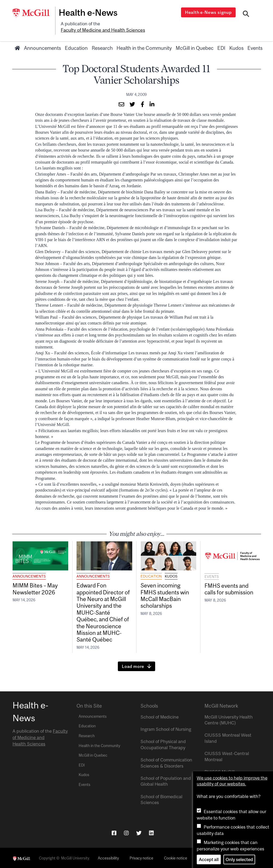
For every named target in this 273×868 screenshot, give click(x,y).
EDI (221, 47)
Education (76, 47)
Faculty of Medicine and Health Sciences (102, 30)
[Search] (246, 14)
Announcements (43, 47)
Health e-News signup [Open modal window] (209, 12)
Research (102, 47)
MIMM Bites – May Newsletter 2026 (35, 588)
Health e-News (90, 13)
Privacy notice (141, 858)
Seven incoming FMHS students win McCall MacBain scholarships (165, 595)
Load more (133, 666)
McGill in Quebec (195, 47)
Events (255, 47)
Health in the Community (144, 47)
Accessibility (108, 858)
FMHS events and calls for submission (229, 588)
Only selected (239, 859)
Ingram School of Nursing (166, 728)
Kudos (236, 47)
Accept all (209, 859)
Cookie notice (176, 858)
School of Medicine (160, 716)
